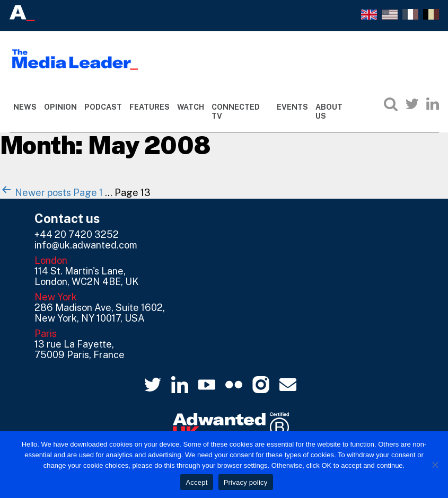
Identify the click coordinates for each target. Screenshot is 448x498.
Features (150, 107)
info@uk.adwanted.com (86, 245)
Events (292, 107)
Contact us (67, 218)
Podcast (103, 107)
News (25, 107)
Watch (191, 107)
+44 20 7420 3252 (77, 234)
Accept (196, 482)
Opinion (60, 107)
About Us (329, 112)
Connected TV (236, 112)
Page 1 (88, 193)
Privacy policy (246, 482)
